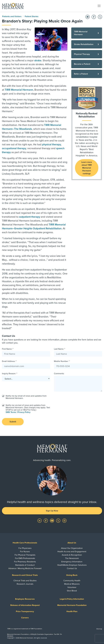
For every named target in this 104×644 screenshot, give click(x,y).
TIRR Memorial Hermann (19, 90)
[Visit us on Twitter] (58, 520)
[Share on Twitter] (100, 17)
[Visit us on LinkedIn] (40, 520)
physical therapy (51, 145)
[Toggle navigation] (99, 6)
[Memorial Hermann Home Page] (13, 6)
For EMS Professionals (25, 558)
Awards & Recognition (72, 555)
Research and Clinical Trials (25, 575)
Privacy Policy (24, 412)
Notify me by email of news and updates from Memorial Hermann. (26, 397)
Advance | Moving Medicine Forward (25, 568)
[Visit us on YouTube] (52, 520)
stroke (38, 61)
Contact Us (72, 568)
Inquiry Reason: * (10, 374)
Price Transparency (25, 611)
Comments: (59, 374)
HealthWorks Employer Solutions (72, 565)
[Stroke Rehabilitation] (87, 44)
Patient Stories (32, 16)
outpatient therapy (30, 217)
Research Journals (25, 584)
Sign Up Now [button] (52, 511)
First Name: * (8, 349)
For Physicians (25, 548)
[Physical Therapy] (87, 54)
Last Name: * (60, 349)
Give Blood (72, 591)
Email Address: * (9, 361)
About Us (72, 543)
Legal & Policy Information (72, 599)
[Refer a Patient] (87, 74)
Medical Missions (72, 584)
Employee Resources (25, 599)
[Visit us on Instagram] (64, 520)
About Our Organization (72, 548)
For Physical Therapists (25, 555)
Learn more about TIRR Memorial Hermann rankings (87, 168)
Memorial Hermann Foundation (72, 605)
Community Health (72, 581)
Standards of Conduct (25, 565)
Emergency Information (72, 562)
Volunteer (72, 587)
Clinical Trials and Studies (25, 581)
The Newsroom (72, 558)
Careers (25, 618)
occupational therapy (14, 148)
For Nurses (25, 552)
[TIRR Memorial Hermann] (87, 33)
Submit (13, 422)
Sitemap (99, 629)
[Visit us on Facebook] (46, 520)
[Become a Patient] (87, 64)
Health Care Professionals (25, 543)
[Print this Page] (88, 17)
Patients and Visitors (12, 16)
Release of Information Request (25, 605)
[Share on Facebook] (94, 17)
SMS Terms (11, 412)
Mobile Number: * (62, 361)
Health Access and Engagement (72, 552)
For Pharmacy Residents (25, 562)
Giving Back (72, 575)
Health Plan (72, 611)
